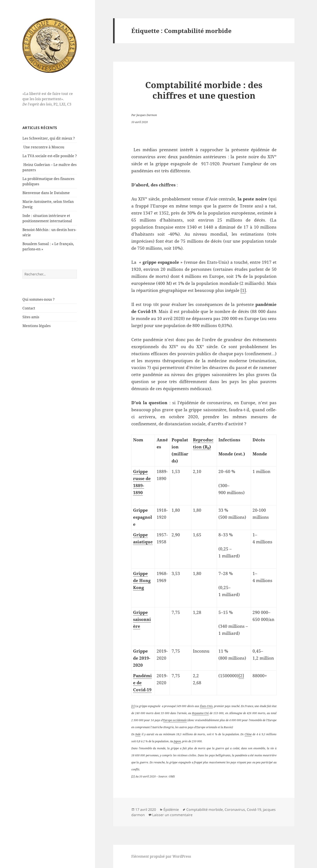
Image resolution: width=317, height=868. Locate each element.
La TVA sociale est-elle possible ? (50, 156)
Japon (177, 741)
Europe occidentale (175, 720)
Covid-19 (254, 810)
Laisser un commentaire (172, 815)
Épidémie (171, 810)
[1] (243, 290)
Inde (138, 734)
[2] (241, 676)
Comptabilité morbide (205, 810)
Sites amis (31, 317)
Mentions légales (37, 326)
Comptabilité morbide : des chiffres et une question (204, 90)
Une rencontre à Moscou (44, 147)
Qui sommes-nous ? (38, 299)
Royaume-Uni (200, 713)
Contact (29, 308)
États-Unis (206, 706)
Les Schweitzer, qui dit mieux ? (49, 138)
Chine (248, 734)
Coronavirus (235, 810)
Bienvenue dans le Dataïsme (46, 193)
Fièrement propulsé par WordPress (161, 856)
